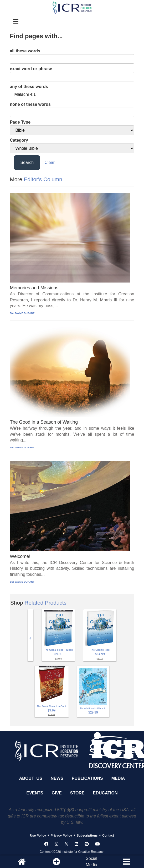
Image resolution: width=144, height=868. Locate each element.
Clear (50, 162)
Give (57, 793)
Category (19, 140)
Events (35, 793)
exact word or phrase (31, 69)
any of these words (29, 87)
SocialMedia (91, 862)
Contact (108, 836)
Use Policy (38, 836)
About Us (31, 778)
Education (105, 793)
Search (27, 162)
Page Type (20, 122)
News (57, 778)
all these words (25, 51)
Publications (87, 778)
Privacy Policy (61, 836)
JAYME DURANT (25, 313)
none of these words (30, 104)
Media (118, 778)
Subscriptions (87, 836)
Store (77, 793)
